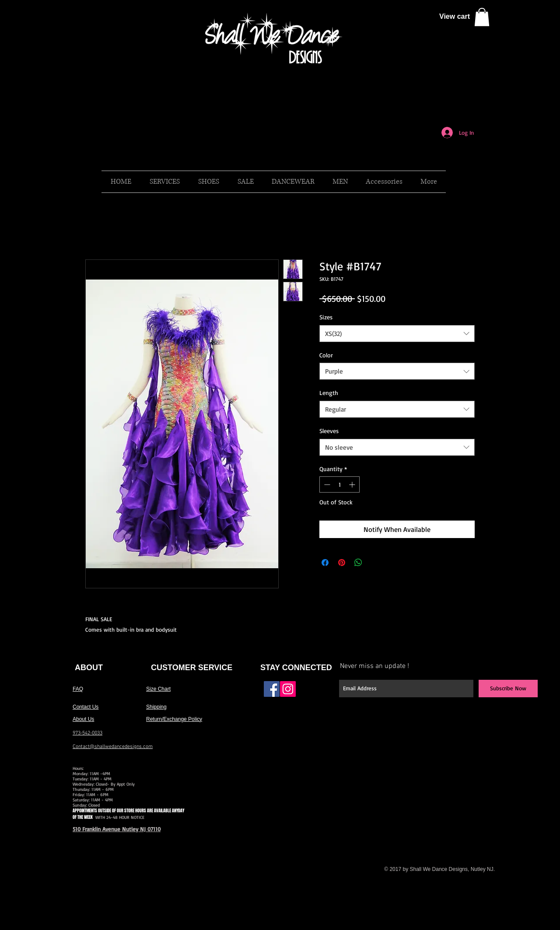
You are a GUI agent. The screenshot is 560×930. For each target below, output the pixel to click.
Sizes (326, 317)
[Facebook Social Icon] (272, 689)
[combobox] (397, 334)
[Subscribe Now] (508, 689)
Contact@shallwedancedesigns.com (113, 747)
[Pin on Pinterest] (342, 563)
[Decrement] (326, 484)
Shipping (156, 707)
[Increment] (353, 484)
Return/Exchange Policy (174, 719)
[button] (482, 17)
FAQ (78, 689)
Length (329, 393)
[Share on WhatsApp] (358, 563)
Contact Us (86, 707)
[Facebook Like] (316, 692)
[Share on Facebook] (325, 563)
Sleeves (329, 431)
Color (326, 355)
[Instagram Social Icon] (288, 689)
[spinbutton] (339, 484)
